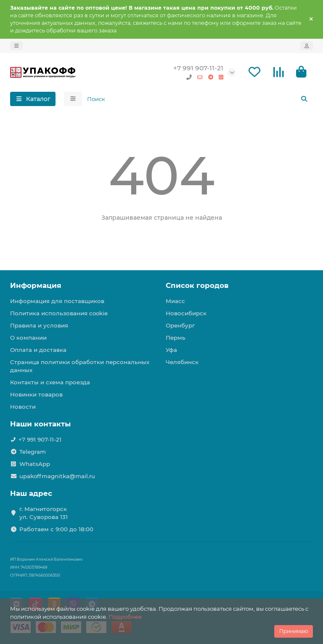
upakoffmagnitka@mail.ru (57, 476)
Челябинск (182, 362)
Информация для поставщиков (57, 301)
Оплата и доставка (38, 350)
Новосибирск (186, 313)
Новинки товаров (36, 394)
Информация (36, 285)
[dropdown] (16, 46)
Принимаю (294, 631)
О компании (28, 338)
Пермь (176, 338)
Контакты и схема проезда (50, 382)
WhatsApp (35, 464)
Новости (23, 407)
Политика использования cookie (59, 313)
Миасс (175, 301)
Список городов (197, 285)
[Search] (198, 99)
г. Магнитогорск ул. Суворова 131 (44, 513)
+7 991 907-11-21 (198, 68)
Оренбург (180, 325)
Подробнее (125, 617)
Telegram (33, 452)
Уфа (171, 350)
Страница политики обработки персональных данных (80, 366)
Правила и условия (39, 325)
